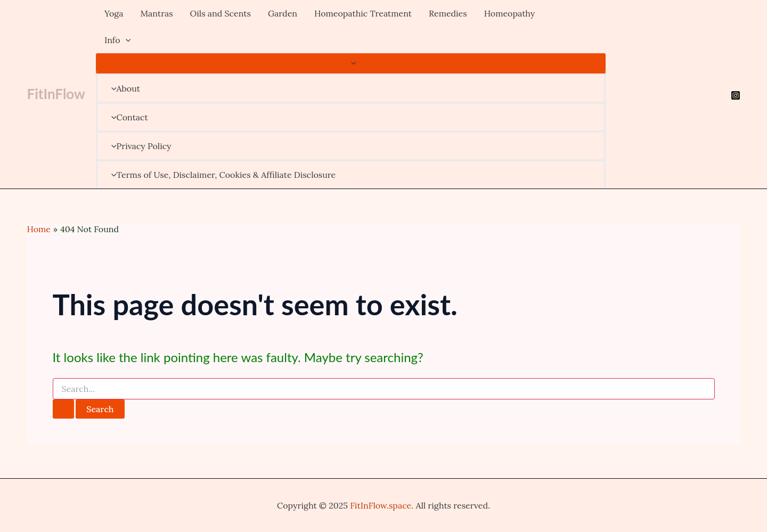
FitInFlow (56, 94)
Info (117, 40)
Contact (127, 117)
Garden (283, 13)
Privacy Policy (139, 146)
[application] (126, 40)
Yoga (114, 13)
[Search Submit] (63, 409)
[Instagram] (736, 95)
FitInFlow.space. (382, 505)
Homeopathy (510, 13)
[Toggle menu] (351, 63)
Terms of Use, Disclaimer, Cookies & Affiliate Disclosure (221, 175)
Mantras (156, 13)
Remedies (448, 13)
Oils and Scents (221, 13)
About (123, 88)
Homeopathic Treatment (363, 13)
